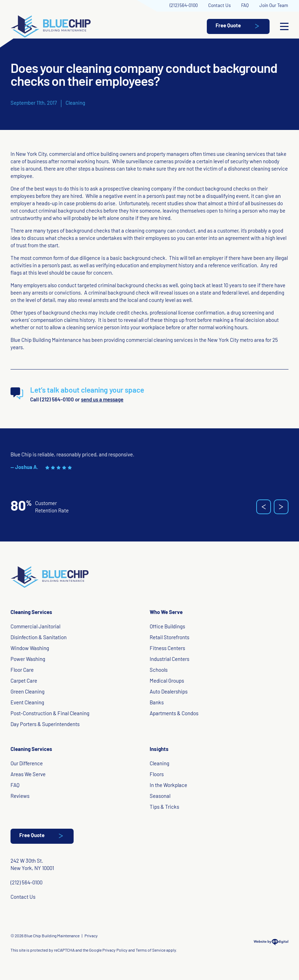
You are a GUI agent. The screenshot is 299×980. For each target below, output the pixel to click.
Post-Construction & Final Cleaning (50, 714)
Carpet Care (24, 681)
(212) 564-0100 (184, 6)
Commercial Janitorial (35, 627)
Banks (157, 703)
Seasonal (160, 797)
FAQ (245, 6)
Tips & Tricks (164, 808)
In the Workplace (168, 786)
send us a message (102, 400)
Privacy (91, 936)
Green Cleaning (28, 692)
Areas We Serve (28, 775)
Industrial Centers (169, 660)
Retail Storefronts (169, 638)
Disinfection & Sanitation (39, 638)
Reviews (20, 797)
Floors (157, 775)
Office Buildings (167, 627)
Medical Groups (167, 681)
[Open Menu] (284, 27)
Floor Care (22, 671)
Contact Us (219, 6)
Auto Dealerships (169, 692)
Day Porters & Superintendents (45, 725)
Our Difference (27, 764)
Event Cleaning (27, 703)
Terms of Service (151, 951)
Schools (159, 671)
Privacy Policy (115, 951)
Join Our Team (274, 6)
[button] (264, 507)
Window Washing (30, 649)
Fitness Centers (167, 649)
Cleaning (75, 103)
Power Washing (28, 660)
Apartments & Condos (174, 714)
